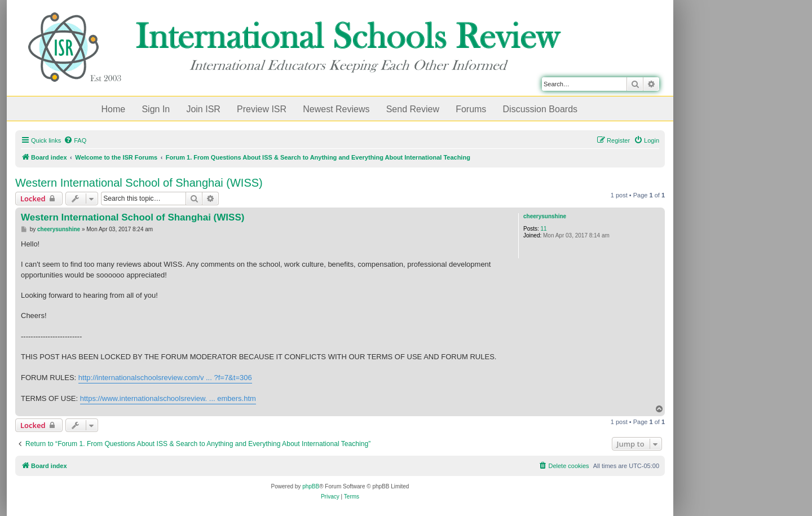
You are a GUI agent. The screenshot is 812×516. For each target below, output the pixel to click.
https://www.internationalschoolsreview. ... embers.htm (168, 398)
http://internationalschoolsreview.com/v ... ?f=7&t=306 (165, 378)
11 (544, 229)
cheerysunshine (545, 216)
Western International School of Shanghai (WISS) (139, 183)
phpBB (311, 486)
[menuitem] (75, 140)
